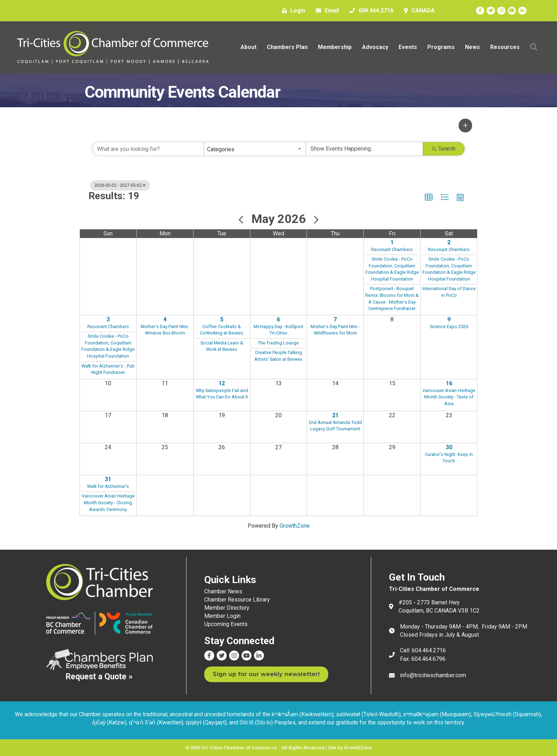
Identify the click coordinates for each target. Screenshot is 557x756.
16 (449, 383)
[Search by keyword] (148, 148)
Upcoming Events (226, 624)
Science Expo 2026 (449, 326)
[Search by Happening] (364, 148)
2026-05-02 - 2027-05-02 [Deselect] (120, 185)
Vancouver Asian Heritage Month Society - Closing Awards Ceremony (108, 502)
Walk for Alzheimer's (108, 486)
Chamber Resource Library (237, 599)
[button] (465, 125)
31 (108, 479)
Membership (332, 47)
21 (335, 415)
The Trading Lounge (278, 342)
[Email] (326, 11)
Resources (502, 47)
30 (449, 447)
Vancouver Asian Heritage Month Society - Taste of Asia (449, 397)
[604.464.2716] (370, 11)
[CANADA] (418, 11)
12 (222, 383)
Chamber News (223, 591)
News (470, 47)
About (246, 47)
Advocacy (373, 47)
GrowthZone (295, 525)
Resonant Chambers (392, 249)
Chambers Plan (285, 47)
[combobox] (255, 148)
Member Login (222, 616)
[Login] (292, 11)
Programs (439, 47)
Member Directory (227, 607)
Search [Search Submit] (444, 148)
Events (405, 47)
